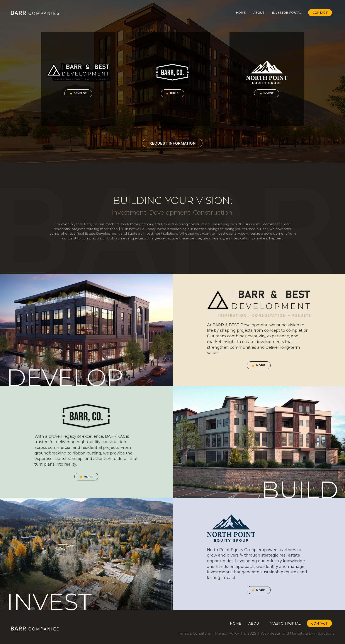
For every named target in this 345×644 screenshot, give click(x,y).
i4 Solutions (324, 633)
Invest (267, 93)
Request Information (172, 143)
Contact (320, 13)
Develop (78, 93)
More (259, 365)
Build (172, 93)
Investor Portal (287, 13)
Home (241, 13)
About (259, 13)
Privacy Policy (227, 633)
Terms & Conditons (194, 633)
